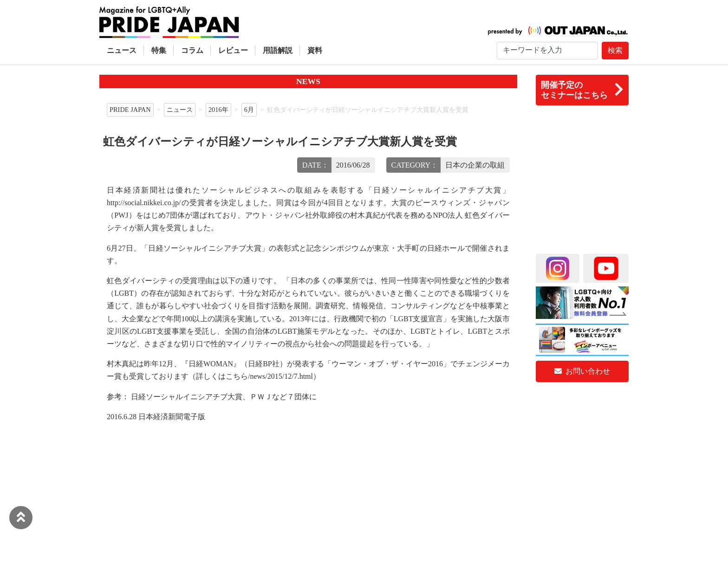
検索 (615, 50)
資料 (315, 50)
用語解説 (278, 50)
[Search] (547, 51)
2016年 (218, 110)
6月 (249, 110)
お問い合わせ (582, 371)
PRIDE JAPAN (130, 110)
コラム (192, 50)
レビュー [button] (233, 50)
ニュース (122, 50)
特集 (159, 50)
